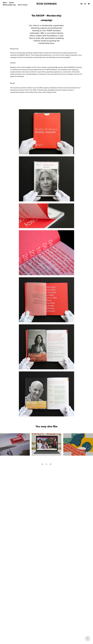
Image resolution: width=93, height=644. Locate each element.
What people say (9, 5)
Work (5, 3)
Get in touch (23, 5)
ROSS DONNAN (47, 4)
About (11, 3)
